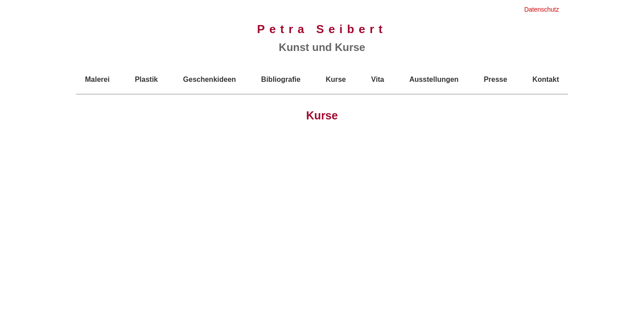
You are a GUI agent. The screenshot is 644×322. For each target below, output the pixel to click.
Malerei (97, 79)
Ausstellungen (434, 79)
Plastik (146, 79)
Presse (496, 79)
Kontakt (546, 79)
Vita (378, 79)
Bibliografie (281, 79)
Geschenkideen (209, 79)
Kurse (336, 79)
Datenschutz (542, 9)
